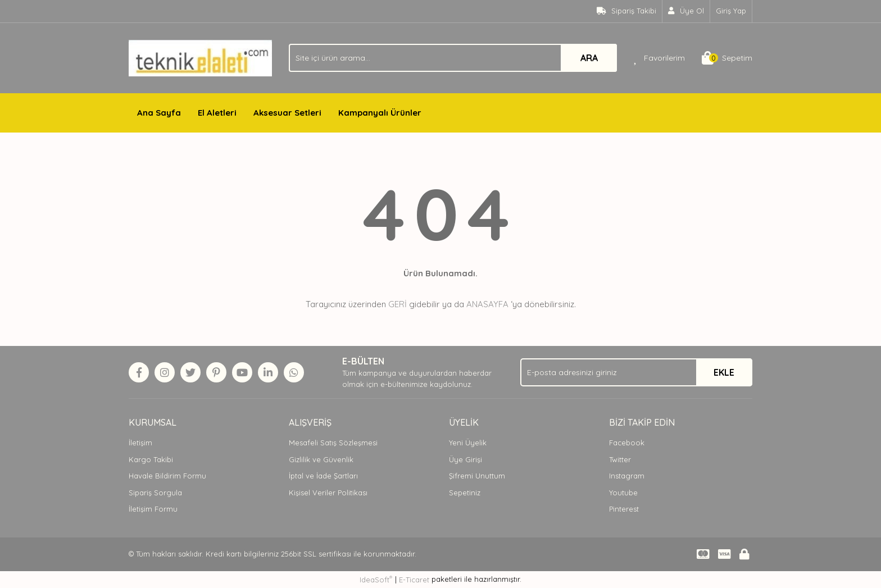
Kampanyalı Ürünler (380, 113)
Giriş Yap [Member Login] (731, 11)
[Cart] (727, 58)
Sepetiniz (465, 493)
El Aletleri (217, 113)
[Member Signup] (686, 11)
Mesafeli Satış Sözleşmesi (333, 443)
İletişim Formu (153, 509)
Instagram (627, 476)
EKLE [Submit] (724, 372)
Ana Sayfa (159, 113)
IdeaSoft (376, 579)
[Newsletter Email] (636, 372)
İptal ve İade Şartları (323, 476)
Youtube (623, 493)
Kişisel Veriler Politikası (328, 493)
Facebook (627, 443)
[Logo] (200, 57)
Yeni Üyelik (468, 443)
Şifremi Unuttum (477, 476)
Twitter (620, 459)
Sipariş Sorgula (155, 493)
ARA (589, 58)
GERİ (398, 304)
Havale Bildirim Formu (167, 476)
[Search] (453, 58)
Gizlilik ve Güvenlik (321, 459)
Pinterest (624, 509)
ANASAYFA (487, 304)
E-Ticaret (414, 580)
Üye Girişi (466, 459)
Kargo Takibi (151, 459)
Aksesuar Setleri (287, 113)
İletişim (140, 443)
